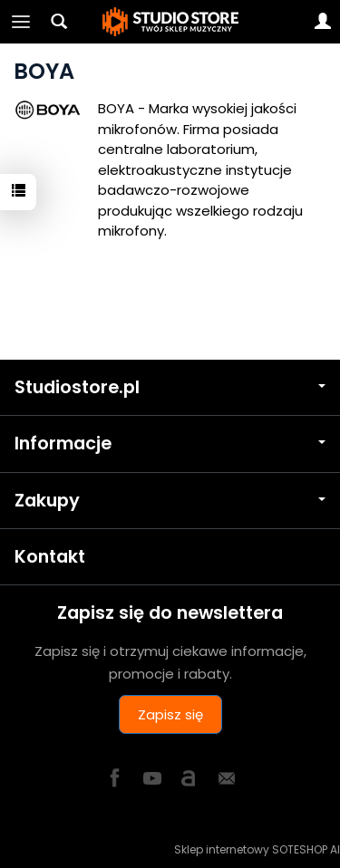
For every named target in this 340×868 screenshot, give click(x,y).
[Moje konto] (323, 22)
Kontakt (50, 557)
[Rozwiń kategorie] (21, 22)
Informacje (170, 444)
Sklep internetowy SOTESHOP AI (257, 849)
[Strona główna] (170, 22)
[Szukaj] (59, 22)
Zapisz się (170, 714)
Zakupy (170, 501)
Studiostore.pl (170, 387)
